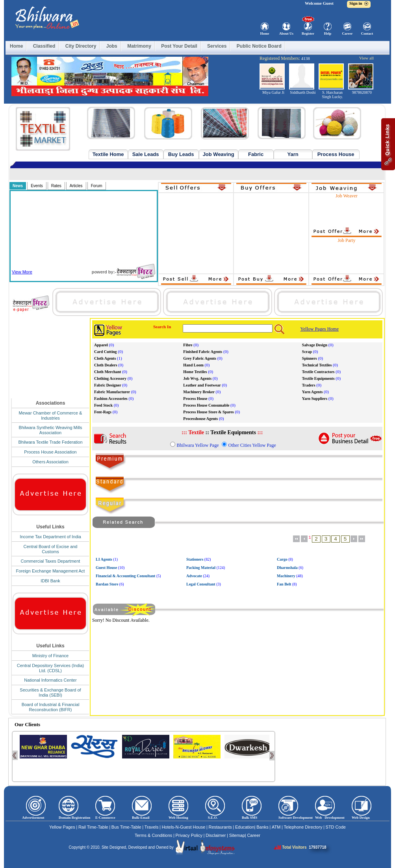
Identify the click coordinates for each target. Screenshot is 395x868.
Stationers (195, 559)
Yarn (293, 154)
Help (328, 33)
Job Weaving (219, 154)
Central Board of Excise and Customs (51, 549)
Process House (336, 154)
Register (308, 33)
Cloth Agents (105, 358)
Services (217, 46)
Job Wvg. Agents (197, 378)
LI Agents (104, 559)
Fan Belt (284, 584)
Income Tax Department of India (50, 537)
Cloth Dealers (106, 365)
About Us (286, 33)
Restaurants (220, 827)
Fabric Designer (108, 385)
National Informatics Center (50, 680)
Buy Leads (181, 154)
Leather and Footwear (202, 385)
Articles (76, 186)
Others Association (50, 462)
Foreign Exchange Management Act (51, 571)
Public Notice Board (259, 46)
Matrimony (139, 46)
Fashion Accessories (111, 399)
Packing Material (201, 568)
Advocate (194, 576)
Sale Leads (146, 154)
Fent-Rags (103, 412)
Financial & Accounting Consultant (125, 576)
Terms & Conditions (153, 835)
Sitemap (237, 835)
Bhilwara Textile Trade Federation (50, 442)
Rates (56, 186)
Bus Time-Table (126, 827)
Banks (262, 827)
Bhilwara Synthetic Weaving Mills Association (50, 430)
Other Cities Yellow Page (252, 445)
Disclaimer (216, 835)
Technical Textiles (317, 365)
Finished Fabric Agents (203, 352)
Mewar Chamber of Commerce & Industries (51, 415)
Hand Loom (193, 365)
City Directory (81, 46)
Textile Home (108, 154)
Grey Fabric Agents (200, 358)
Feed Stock (103, 405)
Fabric (256, 154)
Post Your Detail (179, 46)
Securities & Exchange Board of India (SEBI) (50, 692)
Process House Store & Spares (208, 412)
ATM (276, 827)
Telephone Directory (303, 827)
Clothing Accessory (110, 378)
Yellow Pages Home (320, 329)
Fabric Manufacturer (112, 392)
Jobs (112, 46)
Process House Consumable (206, 405)
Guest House (106, 568)
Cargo (282, 559)
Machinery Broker (199, 392)
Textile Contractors (318, 372)
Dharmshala (287, 568)
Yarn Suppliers (315, 399)
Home (265, 33)
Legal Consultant (201, 584)
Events (37, 186)
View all (366, 58)
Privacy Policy (189, 835)
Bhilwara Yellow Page (197, 445)
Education (245, 827)
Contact (367, 33)
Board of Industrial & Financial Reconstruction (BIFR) (51, 707)
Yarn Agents (312, 392)
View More (22, 272)
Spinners (310, 358)
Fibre (188, 345)
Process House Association (50, 452)
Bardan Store (107, 584)
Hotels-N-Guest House (184, 827)
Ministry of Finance (50, 656)
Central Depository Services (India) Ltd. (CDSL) (51, 668)
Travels (152, 827)
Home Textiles (195, 372)
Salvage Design (315, 345)
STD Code (336, 827)
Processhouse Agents (200, 419)
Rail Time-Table (93, 827)
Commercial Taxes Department (51, 561)
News (18, 186)
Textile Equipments (318, 378)
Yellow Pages (62, 827)
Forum (97, 186)
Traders (309, 385)
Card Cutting (106, 352)
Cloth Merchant (108, 372)
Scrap (307, 352)
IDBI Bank (50, 581)
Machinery (286, 576)
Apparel (101, 345)
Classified (44, 46)
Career (348, 33)
